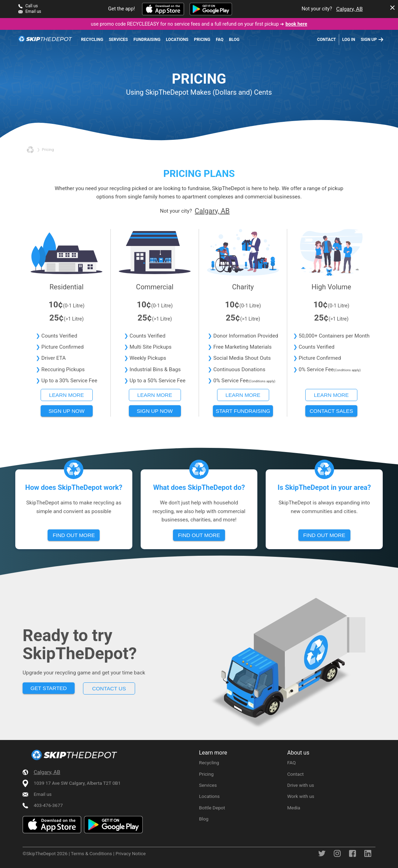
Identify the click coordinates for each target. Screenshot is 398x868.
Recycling (92, 40)
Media (294, 808)
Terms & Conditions (92, 853)
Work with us (301, 796)
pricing (48, 150)
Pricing (202, 40)
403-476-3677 (48, 805)
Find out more (74, 535)
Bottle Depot (212, 808)
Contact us (109, 688)
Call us (32, 6)
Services (118, 40)
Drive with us (301, 785)
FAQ (219, 40)
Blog (234, 40)
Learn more (66, 395)
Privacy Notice (131, 853)
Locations (177, 40)
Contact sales (331, 411)
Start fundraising (243, 411)
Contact (326, 40)
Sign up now (67, 411)
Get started (49, 688)
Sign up (369, 40)
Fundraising (147, 40)
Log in (349, 40)
